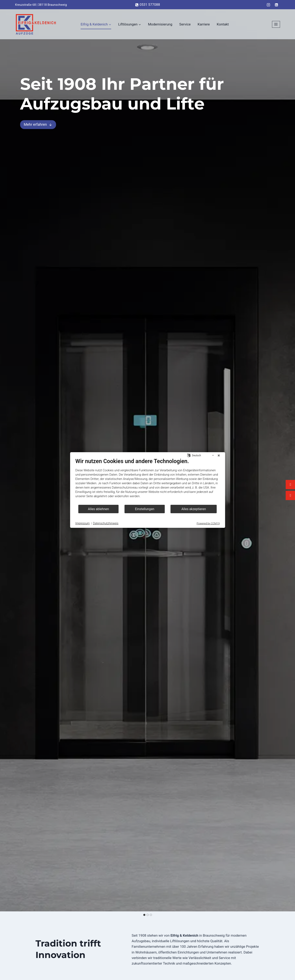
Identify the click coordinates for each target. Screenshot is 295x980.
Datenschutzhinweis (106, 523)
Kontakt (223, 24)
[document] (147, 481)
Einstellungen (145, 509)
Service (185, 24)
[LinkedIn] (277, 5)
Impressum (83, 523)
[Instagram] (268, 5)
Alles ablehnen (98, 509)
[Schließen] (219, 455)
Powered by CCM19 (208, 523)
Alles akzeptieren (194, 509)
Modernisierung (160, 24)
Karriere (204, 24)
